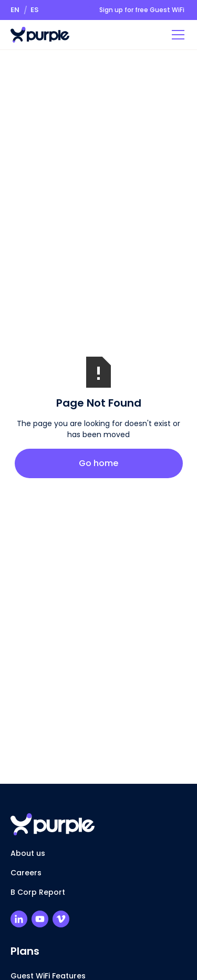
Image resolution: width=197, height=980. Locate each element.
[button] (15, 10)
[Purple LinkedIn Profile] (19, 919)
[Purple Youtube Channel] (40, 919)
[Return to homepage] (40, 34)
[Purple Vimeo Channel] (61, 919)
